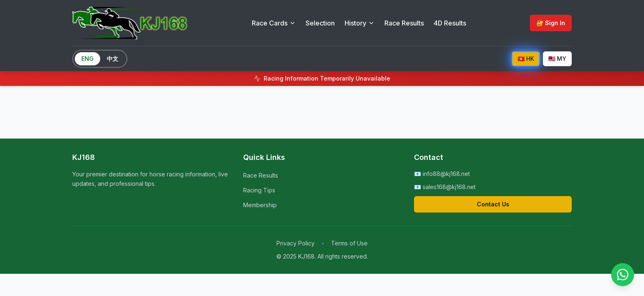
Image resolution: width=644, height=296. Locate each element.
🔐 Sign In (551, 23)
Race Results (404, 23)
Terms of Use (349, 243)
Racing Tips (259, 190)
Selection (320, 23)
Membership (260, 205)
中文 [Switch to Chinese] (113, 59)
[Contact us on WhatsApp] (623, 275)
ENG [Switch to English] (87, 59)
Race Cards (274, 23)
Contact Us (493, 204)
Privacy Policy (296, 243)
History (360, 23)
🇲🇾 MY (557, 59)
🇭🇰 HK (526, 59)
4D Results (450, 23)
